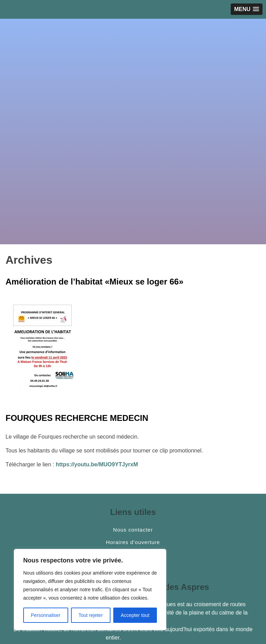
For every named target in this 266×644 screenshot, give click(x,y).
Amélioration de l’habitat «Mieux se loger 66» (94, 282)
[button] (247, 9)
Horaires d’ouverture (133, 542)
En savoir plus (141, 638)
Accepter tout (135, 615)
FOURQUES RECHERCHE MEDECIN (77, 418)
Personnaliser (46, 615)
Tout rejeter (91, 615)
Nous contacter (133, 530)
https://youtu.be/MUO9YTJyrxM (97, 464)
